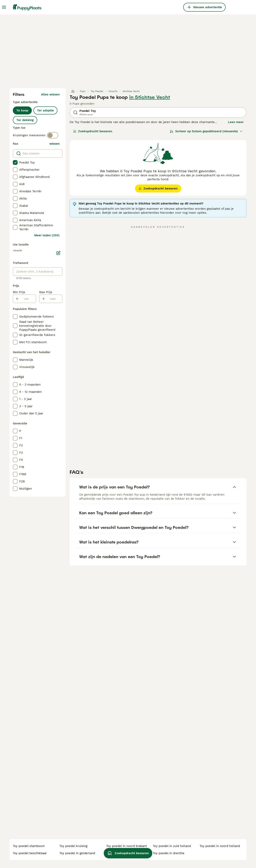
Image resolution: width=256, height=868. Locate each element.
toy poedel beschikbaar (30, 853)
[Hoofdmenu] (4, 7)
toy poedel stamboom (29, 846)
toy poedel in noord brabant (126, 846)
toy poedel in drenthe (169, 853)
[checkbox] (15, 162)
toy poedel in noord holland (220, 846)
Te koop (22, 110)
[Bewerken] (58, 253)
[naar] (53, 299)
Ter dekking (25, 120)
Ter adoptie (45, 110)
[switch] (53, 135)
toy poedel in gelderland (77, 853)
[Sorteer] (206, 131)
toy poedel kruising (73, 846)
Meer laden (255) (47, 235)
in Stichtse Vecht (150, 97)
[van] (27, 299)
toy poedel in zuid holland (172, 846)
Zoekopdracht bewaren (93, 131)
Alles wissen (50, 94)
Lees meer (236, 122)
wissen (54, 144)
